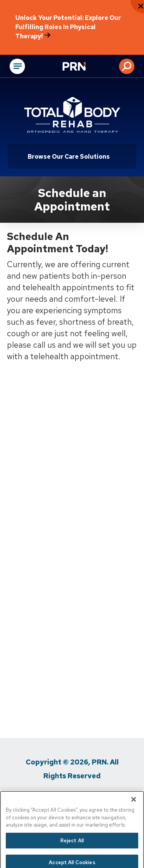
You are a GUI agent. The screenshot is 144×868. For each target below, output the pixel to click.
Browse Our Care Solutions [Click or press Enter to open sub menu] (69, 157)
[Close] (134, 806)
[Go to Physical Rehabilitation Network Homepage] (84, 67)
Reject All (72, 847)
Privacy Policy (43, 796)
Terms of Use (96, 796)
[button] (127, 66)
